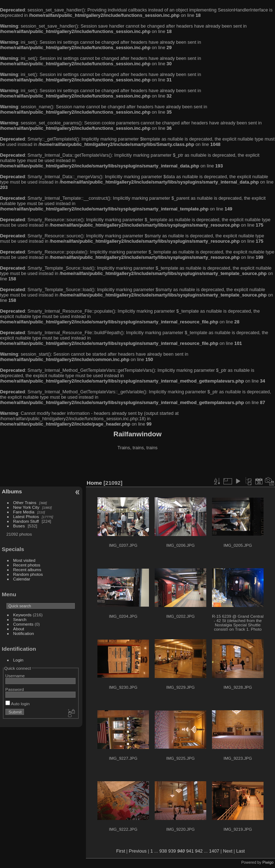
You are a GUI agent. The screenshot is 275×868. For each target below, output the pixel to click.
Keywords (23, 615)
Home (94, 483)
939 (172, 851)
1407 (214, 851)
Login (18, 660)
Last (240, 851)
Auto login (18, 704)
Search (20, 619)
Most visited (24, 560)
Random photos (28, 574)
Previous (138, 851)
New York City (26, 507)
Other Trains (25, 502)
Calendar (22, 579)
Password (15, 689)
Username (15, 676)
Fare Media (24, 512)
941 (190, 851)
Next (228, 851)
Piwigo (268, 862)
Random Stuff (26, 521)
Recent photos (27, 565)
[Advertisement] (137, 466)
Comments (23, 624)
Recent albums (27, 570)
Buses (19, 526)
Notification (24, 633)
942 (199, 851)
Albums (12, 491)
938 (163, 851)
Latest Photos (26, 516)
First (120, 851)
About (19, 629)
